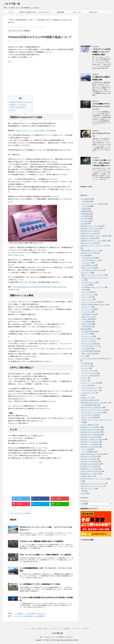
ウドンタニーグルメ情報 (89, 373)
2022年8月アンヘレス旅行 (89, 233)
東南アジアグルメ (87, 317)
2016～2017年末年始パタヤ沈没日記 (92, 454)
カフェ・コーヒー (87, 300)
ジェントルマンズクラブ (89, 339)
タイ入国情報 (85, 199)
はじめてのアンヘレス (89, 393)
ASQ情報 (84, 209)
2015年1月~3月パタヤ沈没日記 (90, 432)
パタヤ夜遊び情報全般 (89, 331)
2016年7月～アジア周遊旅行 (90, 444)
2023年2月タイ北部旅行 (88, 238)
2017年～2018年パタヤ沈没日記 (91, 471)
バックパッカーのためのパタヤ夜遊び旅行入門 (96, 358)
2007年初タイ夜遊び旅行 (89, 400)
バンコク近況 (85, 221)
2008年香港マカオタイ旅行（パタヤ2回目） (95, 403)
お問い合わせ (93, 12)
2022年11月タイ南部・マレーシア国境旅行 (94, 236)
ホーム (11, 12)
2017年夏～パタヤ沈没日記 (89, 466)
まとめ (12, 110)
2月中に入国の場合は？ (18, 107)
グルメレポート (85, 273)
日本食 (84, 290)
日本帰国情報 (85, 214)
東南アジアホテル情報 (89, 268)
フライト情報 (86, 206)
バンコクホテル (87, 263)
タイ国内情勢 (85, 216)
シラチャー (84, 380)
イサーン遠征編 (87, 449)
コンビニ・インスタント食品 (91, 302)
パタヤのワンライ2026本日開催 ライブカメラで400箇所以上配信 (101, 52)
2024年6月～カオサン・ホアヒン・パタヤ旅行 (95, 246)
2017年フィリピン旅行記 (89, 459)
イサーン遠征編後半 (88, 452)
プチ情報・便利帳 (86, 319)
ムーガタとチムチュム (89, 282)
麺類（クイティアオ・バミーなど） (93, 275)
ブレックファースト (88, 295)
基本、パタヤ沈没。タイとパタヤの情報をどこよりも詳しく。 (57, 637)
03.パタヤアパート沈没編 (90, 415)
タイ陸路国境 (86, 201)
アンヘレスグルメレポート (90, 390)
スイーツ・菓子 (87, 297)
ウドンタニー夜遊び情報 (89, 376)
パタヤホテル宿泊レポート (90, 260)
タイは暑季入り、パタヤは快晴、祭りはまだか (30, 613)
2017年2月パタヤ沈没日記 (89, 457)
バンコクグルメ (87, 312)
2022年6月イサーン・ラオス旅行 (91, 226)
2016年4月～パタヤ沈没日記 (90, 442)
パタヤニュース (85, 366)
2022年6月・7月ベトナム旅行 (90, 228)
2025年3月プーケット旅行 (89, 253)
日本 (82, 395)
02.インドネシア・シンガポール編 (92, 412)
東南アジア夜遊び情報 (89, 353)
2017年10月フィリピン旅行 (89, 469)
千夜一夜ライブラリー (88, 488)
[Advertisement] (41, 78)
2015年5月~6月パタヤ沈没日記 (90, 434)
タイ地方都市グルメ (88, 314)
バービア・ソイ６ (87, 336)
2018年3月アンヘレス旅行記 (90, 474)
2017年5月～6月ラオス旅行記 (90, 464)
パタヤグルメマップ (44, 12)
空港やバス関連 (87, 324)
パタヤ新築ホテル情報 (89, 258)
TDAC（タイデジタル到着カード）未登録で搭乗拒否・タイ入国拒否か (46, 555)
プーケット (84, 378)
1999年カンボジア (86, 398)
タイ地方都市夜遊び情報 (89, 351)
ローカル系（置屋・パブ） (90, 346)
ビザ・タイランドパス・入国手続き (20, 513)
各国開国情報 (85, 211)
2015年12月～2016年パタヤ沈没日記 (92, 439)
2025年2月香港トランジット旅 (90, 250)
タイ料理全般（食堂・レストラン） (93, 287)
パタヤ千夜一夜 (12, 4)
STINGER (75, 640)
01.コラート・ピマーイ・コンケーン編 (94, 410)
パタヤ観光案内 (85, 363)
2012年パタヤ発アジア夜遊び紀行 (91, 407)
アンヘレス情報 (87, 385)
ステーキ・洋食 (87, 292)
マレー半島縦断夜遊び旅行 (89, 405)
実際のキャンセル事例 (17, 105)
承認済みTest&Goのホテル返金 (20, 102)
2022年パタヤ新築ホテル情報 (28, 13)
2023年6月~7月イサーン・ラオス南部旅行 (94, 241)
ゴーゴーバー (86, 334)
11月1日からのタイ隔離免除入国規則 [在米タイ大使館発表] (41, 541)
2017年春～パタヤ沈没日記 (89, 461)
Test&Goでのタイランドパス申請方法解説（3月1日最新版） (36, 130)
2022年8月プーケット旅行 (89, 231)
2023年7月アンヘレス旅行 (89, 243)
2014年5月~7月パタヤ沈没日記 (90, 427)
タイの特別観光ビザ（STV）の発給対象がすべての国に (40, 584)
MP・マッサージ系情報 (89, 344)
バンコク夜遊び (87, 349)
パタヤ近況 (84, 219)
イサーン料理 (86, 285)
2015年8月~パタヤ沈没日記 (89, 437)
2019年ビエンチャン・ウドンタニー (92, 486)
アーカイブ (85, 501)
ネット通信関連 (87, 322)
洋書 (83, 491)
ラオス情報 (84, 223)
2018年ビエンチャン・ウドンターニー (93, 484)
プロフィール (77, 12)
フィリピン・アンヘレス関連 (90, 383)
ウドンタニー (85, 368)
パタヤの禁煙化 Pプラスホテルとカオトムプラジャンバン (101, 106)
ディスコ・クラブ (87, 341)
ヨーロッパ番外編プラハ (88, 425)
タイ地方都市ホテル (88, 265)
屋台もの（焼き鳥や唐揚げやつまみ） (94, 304)
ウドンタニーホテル (88, 371)
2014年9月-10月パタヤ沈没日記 (91, 430)
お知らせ (83, 493)
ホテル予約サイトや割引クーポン (92, 270)
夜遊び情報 (60, 12)
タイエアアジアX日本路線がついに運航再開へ (29, 616)
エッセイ (83, 356)
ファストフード (87, 307)
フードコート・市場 (88, 309)
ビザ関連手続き (87, 326)
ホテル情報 (84, 255)
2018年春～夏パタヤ (87, 476)
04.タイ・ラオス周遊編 (89, 417)
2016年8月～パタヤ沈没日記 (90, 447)
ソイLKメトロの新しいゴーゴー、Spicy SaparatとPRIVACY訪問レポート (102, 163)
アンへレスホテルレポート (90, 388)
